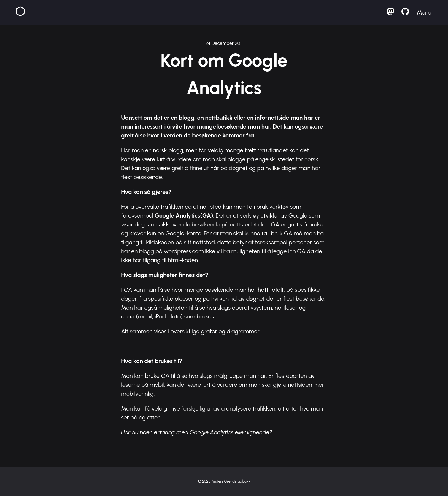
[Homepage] (20, 12)
